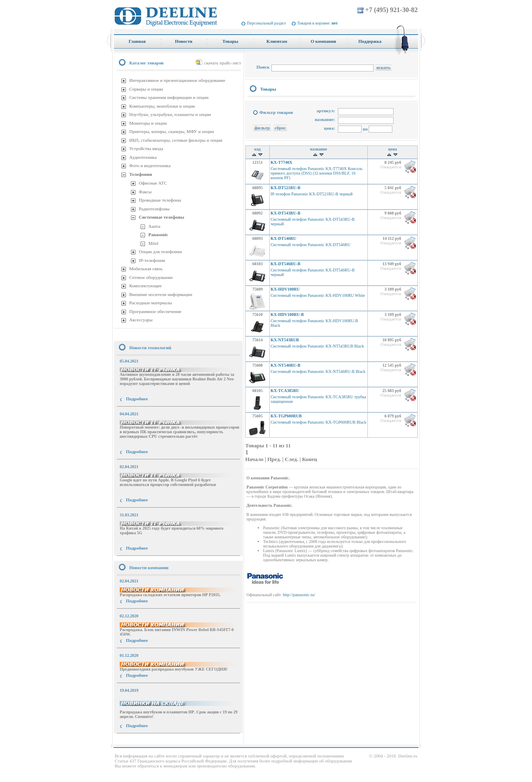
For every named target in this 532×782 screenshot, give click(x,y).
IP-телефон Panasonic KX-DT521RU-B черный (312, 194)
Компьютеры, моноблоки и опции (162, 106)
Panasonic (158, 234)
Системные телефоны (161, 217)
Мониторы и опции (148, 123)
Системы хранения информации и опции (169, 97)
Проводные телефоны (160, 200)
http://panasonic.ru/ (299, 595)
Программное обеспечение (155, 311)
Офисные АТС (153, 183)
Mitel (153, 243)
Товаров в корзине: (318, 23)
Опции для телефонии (160, 252)
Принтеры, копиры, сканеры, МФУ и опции (172, 131)
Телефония (141, 174)
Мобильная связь (146, 269)
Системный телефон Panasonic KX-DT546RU (310, 245)
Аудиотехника (143, 157)
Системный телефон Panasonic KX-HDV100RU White (318, 295)
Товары (268, 89)
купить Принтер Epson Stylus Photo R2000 (151, 741)
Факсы (145, 192)
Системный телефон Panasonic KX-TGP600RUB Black (318, 422)
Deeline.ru (408, 756)
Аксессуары (141, 320)
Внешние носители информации (161, 294)
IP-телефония (152, 260)
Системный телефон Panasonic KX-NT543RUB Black (317, 346)
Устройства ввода (146, 148)
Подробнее (137, 399)
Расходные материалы (151, 303)
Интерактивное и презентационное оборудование (177, 80)
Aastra (154, 226)
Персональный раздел (266, 23)
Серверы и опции (146, 89)
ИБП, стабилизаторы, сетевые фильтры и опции (176, 140)
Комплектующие (145, 286)
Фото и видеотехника (150, 165)
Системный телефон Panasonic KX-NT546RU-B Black (318, 371)
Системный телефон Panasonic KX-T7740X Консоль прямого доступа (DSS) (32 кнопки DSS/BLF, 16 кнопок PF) (316, 173)
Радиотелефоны (154, 209)
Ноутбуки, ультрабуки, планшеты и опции (170, 114)
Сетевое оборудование (151, 277)
